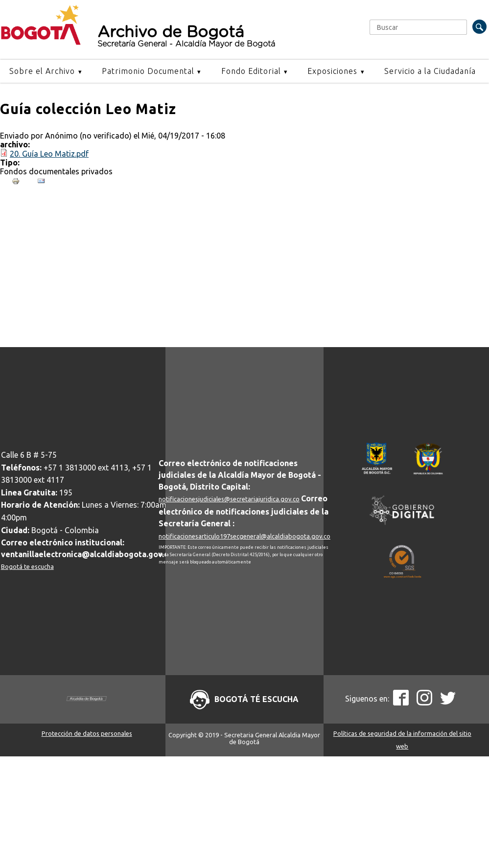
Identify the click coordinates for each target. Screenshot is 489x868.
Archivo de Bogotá (224, 36)
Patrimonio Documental (148, 71)
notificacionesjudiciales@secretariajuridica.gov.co (229, 499)
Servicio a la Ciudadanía (430, 71)
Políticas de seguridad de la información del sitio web (402, 740)
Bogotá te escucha (27, 566)
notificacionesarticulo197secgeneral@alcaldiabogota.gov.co (244, 536)
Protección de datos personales (87, 733)
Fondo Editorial (251, 71)
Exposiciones (332, 71)
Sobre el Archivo (42, 71)
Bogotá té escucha (256, 699)
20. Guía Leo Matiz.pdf (49, 154)
